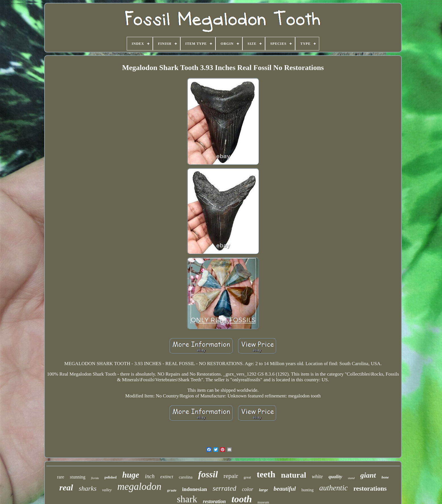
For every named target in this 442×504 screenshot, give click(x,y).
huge (131, 475)
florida (95, 478)
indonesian (194, 489)
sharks (88, 488)
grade (172, 491)
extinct (167, 477)
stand (351, 478)
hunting (307, 490)
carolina (186, 477)
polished (111, 477)
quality (335, 477)
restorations (370, 489)
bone (385, 477)
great (248, 477)
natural (294, 475)
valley (107, 490)
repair (231, 476)
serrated (224, 488)
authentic (333, 488)
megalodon (139, 487)
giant (368, 475)
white (317, 477)
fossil (208, 474)
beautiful (285, 489)
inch (150, 476)
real (66, 487)
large (263, 490)
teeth (266, 474)
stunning (78, 477)
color (248, 489)
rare (61, 477)
